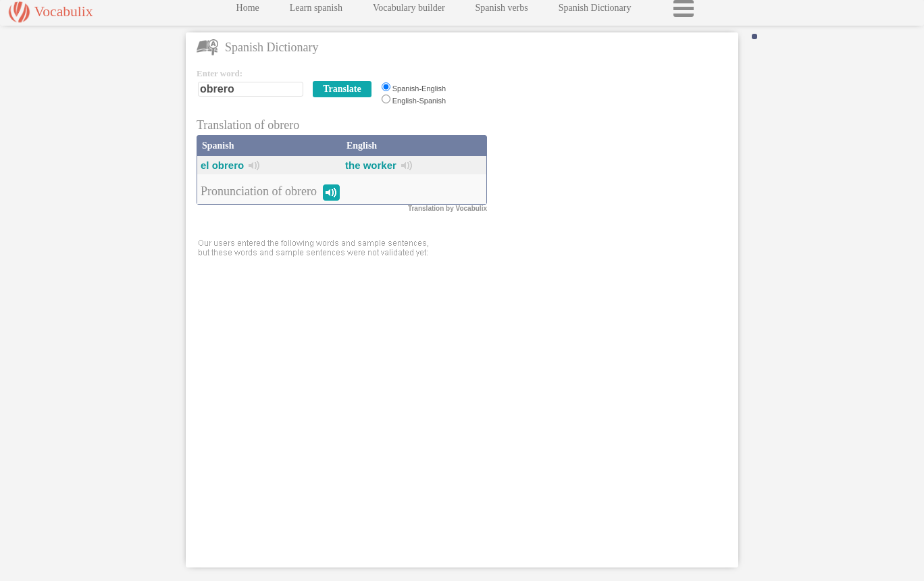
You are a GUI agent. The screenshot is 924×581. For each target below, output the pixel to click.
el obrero (222, 165)
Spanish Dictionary (595, 11)
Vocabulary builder (409, 11)
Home (248, 11)
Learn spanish (316, 11)
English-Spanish (419, 101)
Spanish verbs (502, 11)
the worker (371, 165)
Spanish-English (419, 89)
